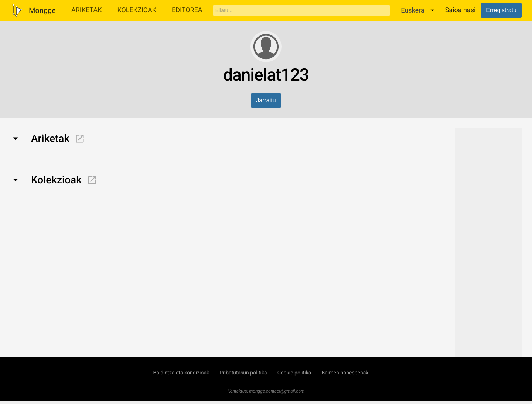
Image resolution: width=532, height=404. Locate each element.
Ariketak (87, 10)
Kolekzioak (137, 10)
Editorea (187, 10)
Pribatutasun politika (243, 373)
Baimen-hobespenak (345, 373)
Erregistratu (501, 10)
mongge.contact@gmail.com (277, 391)
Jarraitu (266, 100)
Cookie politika (294, 373)
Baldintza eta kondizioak (181, 373)
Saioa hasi (461, 10)
